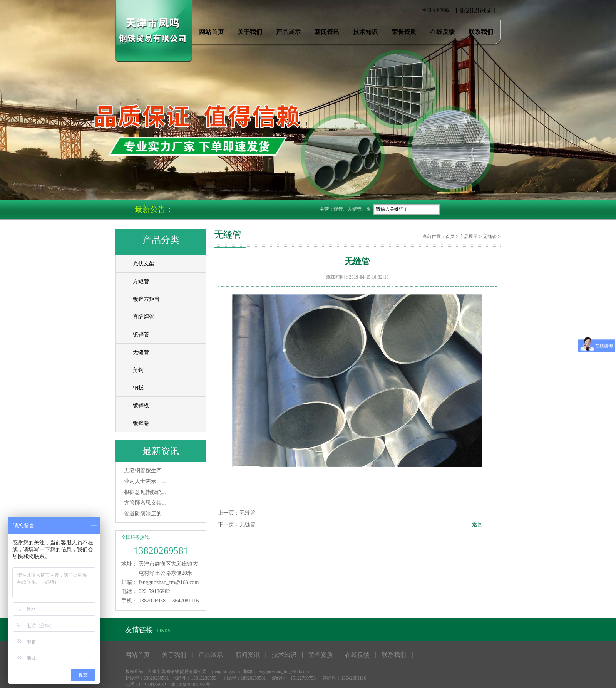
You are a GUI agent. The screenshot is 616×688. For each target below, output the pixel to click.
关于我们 (250, 32)
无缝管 (141, 352)
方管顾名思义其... (145, 503)
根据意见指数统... (145, 492)
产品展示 (288, 32)
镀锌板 (141, 405)
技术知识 (365, 32)
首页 (450, 237)
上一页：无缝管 (237, 513)
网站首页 (211, 32)
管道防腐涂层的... (145, 514)
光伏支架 (144, 264)
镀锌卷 (141, 423)
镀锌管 (141, 335)
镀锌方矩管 (146, 299)
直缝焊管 (144, 317)
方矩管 (141, 281)
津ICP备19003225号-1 (192, 685)
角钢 (138, 370)
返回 (477, 524)
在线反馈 (442, 32)
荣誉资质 (404, 32)
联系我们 (481, 32)
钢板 (138, 388)
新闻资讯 (327, 32)
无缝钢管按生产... (145, 471)
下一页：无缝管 (237, 524)
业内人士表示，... (145, 481)
